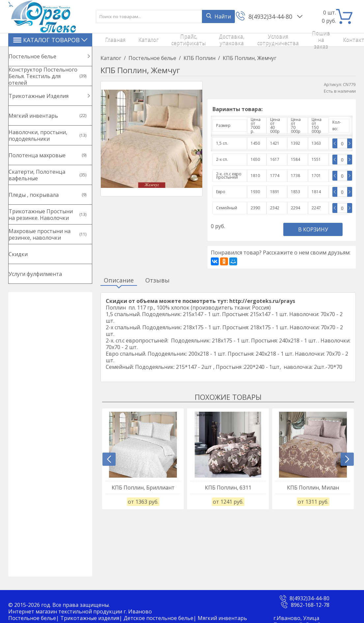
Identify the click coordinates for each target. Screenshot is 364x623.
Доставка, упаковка (200, 40)
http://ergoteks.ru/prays (262, 301)
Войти (339, 40)
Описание (119, 281)
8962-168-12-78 (310, 605)
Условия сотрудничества (242, 40)
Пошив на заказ (281, 40)
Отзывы (157, 281)
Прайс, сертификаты (161, 40)
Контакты (309, 40)
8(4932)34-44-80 (271, 16)
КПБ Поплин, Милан (313, 488)
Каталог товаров (50, 40)
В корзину (313, 229)
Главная (109, 40)
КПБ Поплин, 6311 (228, 488)
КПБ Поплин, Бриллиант (143, 488)
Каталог (131, 40)
